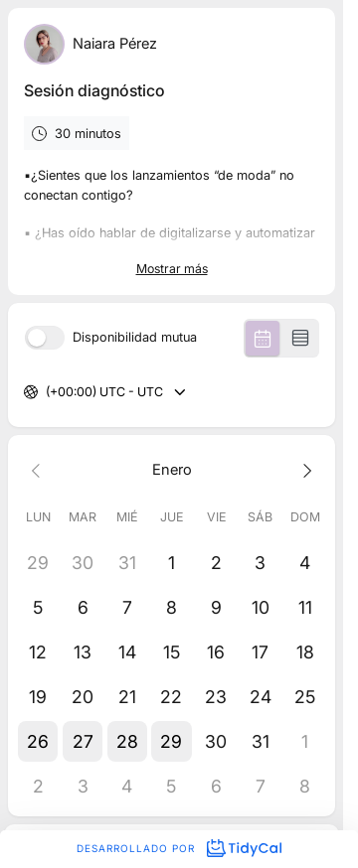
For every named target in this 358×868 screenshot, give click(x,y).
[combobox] (47, 393)
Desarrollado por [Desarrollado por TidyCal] (179, 848)
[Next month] (305, 469)
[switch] (45, 338)
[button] (38, 741)
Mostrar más (172, 269)
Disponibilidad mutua (135, 338)
